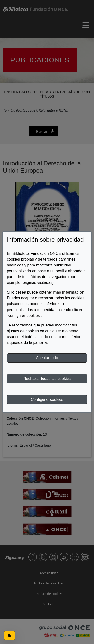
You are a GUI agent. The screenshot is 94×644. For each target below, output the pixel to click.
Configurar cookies (47, 399)
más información (69, 292)
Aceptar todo (47, 358)
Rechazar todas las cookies (47, 379)
